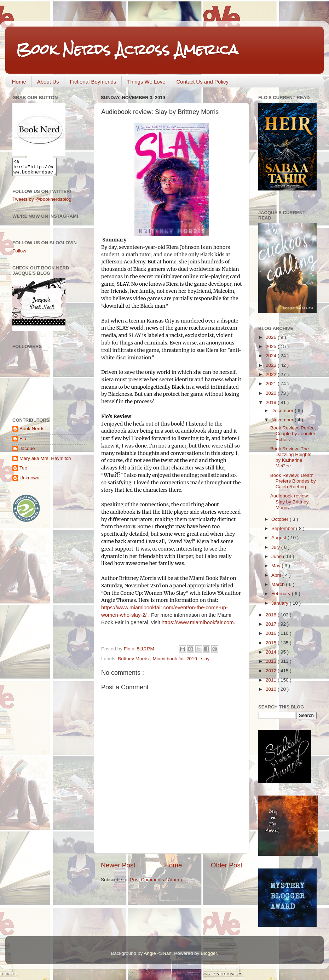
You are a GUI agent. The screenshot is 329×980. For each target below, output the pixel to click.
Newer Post (118, 865)
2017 (272, 624)
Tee (23, 471)
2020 (272, 393)
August (279, 538)
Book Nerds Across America (127, 49)
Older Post (227, 865)
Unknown (29, 481)
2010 (272, 689)
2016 (272, 633)
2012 (272, 671)
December (283, 411)
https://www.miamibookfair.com (198, 622)
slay (205, 659)
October (281, 519)
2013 (272, 661)
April (277, 575)
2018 (272, 615)
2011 (272, 680)
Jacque (27, 452)
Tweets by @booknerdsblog (42, 202)
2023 (272, 365)
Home (19, 82)
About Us (48, 82)
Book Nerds (32, 432)
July (276, 547)
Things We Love (146, 82)
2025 (272, 346)
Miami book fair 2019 (176, 659)
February (282, 594)
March (279, 584)
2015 (272, 643)
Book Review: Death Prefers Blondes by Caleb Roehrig (293, 481)
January (281, 603)
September (284, 528)
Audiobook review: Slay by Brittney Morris (290, 502)
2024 (272, 356)
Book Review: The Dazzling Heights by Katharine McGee (291, 457)
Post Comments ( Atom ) (156, 880)
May (276, 566)
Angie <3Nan (157, 953)
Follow (19, 254)
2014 (272, 652)
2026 (272, 337)
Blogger (209, 953)
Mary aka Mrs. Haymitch (45, 461)
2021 (272, 384)
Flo (23, 442)
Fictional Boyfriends (93, 82)
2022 (272, 374)
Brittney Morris (134, 659)
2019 (272, 402)
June (277, 556)
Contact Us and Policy (203, 82)
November (283, 420)
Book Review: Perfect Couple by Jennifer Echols (293, 434)
